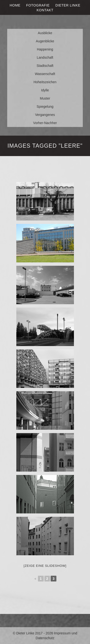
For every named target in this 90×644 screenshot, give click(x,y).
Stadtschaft (45, 66)
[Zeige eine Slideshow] (45, 566)
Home (15, 5)
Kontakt (45, 10)
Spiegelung (45, 107)
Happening (45, 49)
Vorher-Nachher (45, 123)
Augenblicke (45, 41)
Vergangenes (45, 115)
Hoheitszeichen (45, 82)
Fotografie (38, 5)
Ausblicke (45, 33)
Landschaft (45, 57)
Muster (45, 98)
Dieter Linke (68, 5)
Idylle (45, 90)
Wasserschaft (45, 74)
